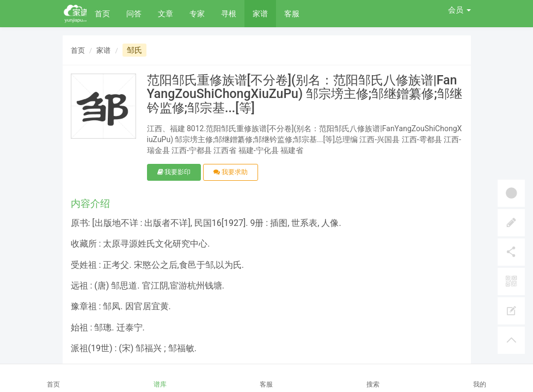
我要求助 (231, 172)
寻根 (229, 14)
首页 (102, 14)
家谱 (260, 14)
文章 (166, 14)
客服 (292, 14)
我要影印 (174, 172)
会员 (459, 10)
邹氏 (134, 50)
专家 (197, 14)
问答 (134, 14)
